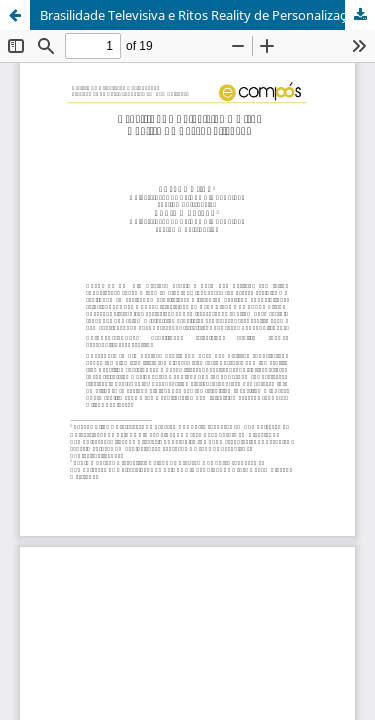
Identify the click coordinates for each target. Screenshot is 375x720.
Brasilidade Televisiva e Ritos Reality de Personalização (200, 15)
